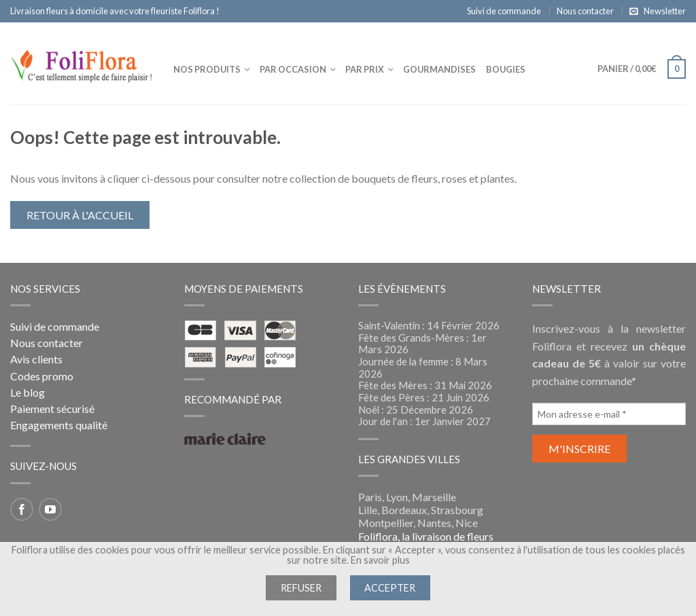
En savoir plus (380, 560)
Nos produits (207, 69)
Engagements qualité (59, 425)
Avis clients (36, 359)
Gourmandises (439, 69)
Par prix (365, 69)
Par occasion (293, 69)
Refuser (301, 588)
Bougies (506, 69)
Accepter (390, 588)
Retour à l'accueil (80, 215)
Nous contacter (585, 11)
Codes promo (42, 376)
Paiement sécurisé (52, 409)
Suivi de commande (504, 11)
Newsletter (665, 11)
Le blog (28, 392)
